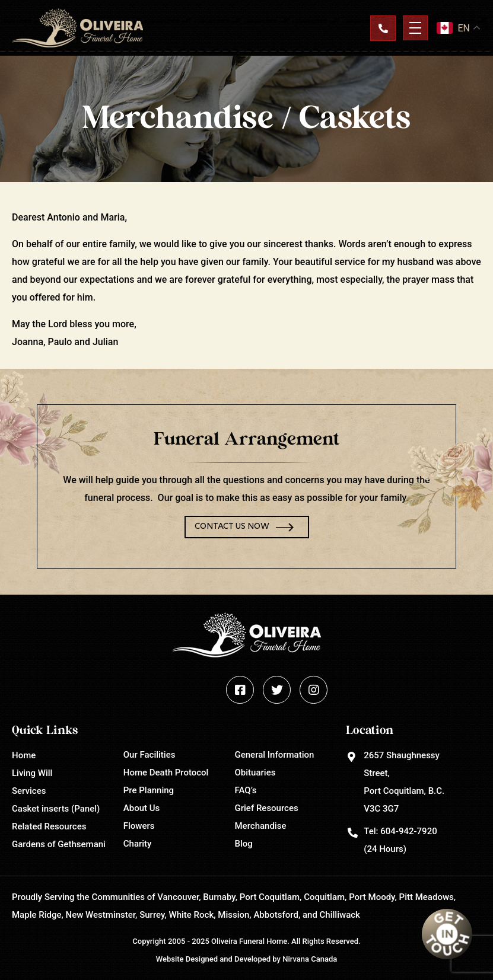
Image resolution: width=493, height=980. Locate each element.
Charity (138, 844)
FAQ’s (246, 790)
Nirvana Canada (310, 959)
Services (29, 791)
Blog (244, 844)
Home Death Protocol (166, 772)
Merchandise (261, 826)
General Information (275, 755)
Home (24, 755)
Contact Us (383, 28)
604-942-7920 (408, 831)
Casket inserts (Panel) (56, 809)
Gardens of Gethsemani (59, 844)
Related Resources (49, 826)
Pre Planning (149, 790)
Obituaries (255, 772)
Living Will (32, 773)
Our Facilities (150, 755)
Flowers (139, 826)
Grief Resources (267, 808)
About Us (142, 808)
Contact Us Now (232, 527)
